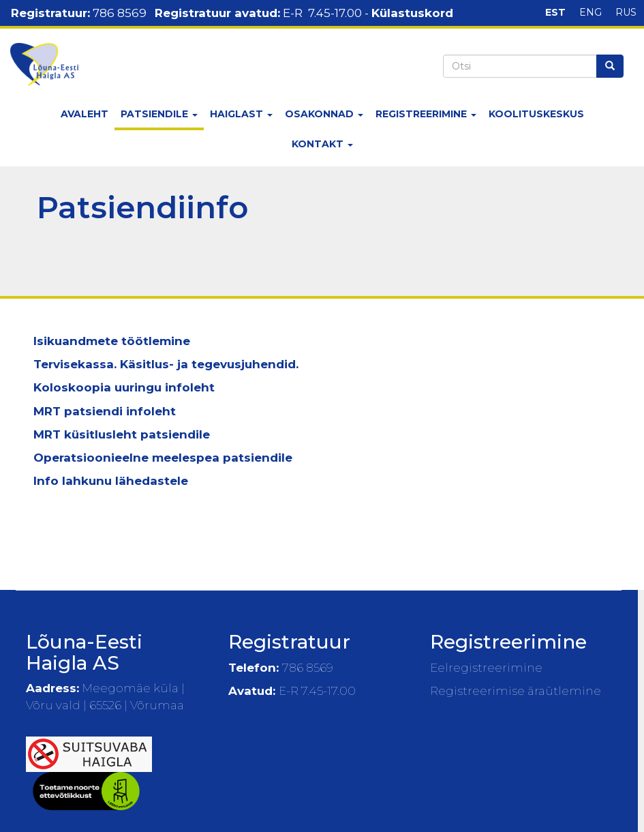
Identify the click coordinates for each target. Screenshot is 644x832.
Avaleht (85, 114)
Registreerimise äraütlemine (516, 691)
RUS (626, 12)
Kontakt (322, 144)
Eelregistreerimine (486, 668)
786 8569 (120, 13)
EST (555, 12)
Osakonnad (324, 114)
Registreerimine (426, 114)
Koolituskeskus (536, 114)
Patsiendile (159, 114)
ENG (591, 12)
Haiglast (241, 114)
